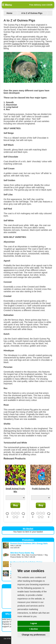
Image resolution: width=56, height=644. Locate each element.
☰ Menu (7, 5)
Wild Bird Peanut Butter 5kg (22, 553)
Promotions (28, 540)
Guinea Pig (17, 44)
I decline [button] (34, 629)
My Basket (28, 529)
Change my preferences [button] (34, 635)
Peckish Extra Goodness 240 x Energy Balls (29, 544)
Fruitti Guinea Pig (41, 489)
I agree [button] (34, 623)
